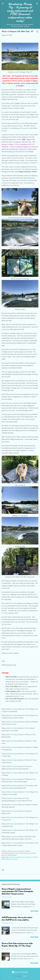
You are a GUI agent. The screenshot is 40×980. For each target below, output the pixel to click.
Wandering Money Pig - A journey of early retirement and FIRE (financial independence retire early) (20, 12)
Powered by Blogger (20, 972)
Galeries (24, 976)
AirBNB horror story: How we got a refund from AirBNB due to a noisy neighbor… (17, 919)
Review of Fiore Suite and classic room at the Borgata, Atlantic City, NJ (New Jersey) (17, 945)
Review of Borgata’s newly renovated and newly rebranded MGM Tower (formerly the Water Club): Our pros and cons (17, 891)
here (11, 709)
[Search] (37, 4)
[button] (37, 32)
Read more (34, 911)
